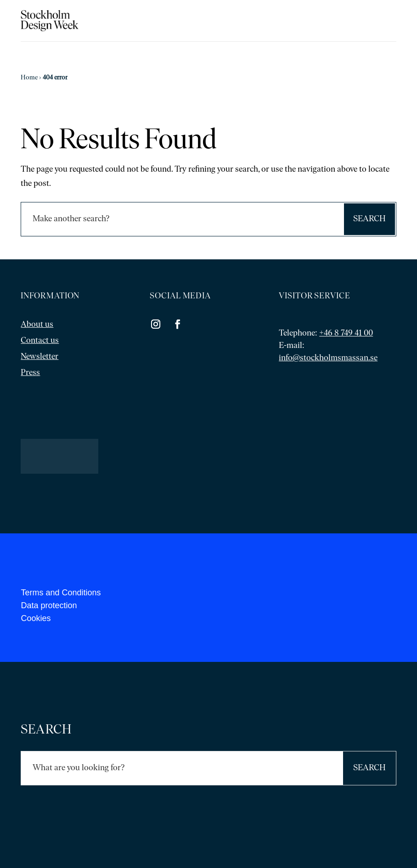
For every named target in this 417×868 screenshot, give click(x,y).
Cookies (36, 618)
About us (37, 325)
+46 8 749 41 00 (346, 333)
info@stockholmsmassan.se (328, 358)
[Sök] (182, 219)
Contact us (40, 341)
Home (29, 78)
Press (30, 373)
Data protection (49, 605)
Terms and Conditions (61, 593)
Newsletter (39, 357)
